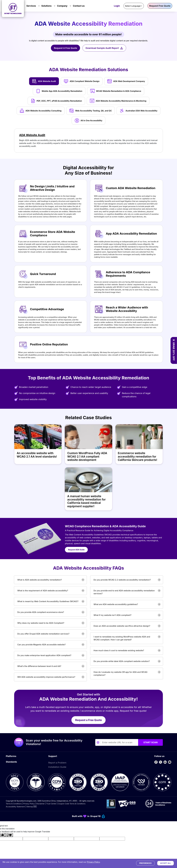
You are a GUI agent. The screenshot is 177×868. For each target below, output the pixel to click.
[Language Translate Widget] (134, 6)
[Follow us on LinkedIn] (165, 762)
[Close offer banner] (174, 340)
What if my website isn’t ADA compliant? (112, 615)
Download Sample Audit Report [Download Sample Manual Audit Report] (104, 48)
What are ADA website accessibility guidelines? (116, 604)
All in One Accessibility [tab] (89, 120)
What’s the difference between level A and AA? (39, 666)
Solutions (47, 6)
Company (62, 6)
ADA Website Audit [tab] (44, 81)
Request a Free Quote (89, 720)
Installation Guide (57, 767)
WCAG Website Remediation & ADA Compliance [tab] (116, 91)
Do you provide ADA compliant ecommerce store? (41, 612)
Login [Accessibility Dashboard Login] (117, 6)
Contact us (79, 6)
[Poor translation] (9, 835)
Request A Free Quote (65, 48)
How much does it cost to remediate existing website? (119, 650)
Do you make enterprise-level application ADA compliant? (44, 655)
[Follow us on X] (161, 762)
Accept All (166, 863)
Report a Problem (57, 763)
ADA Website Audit (32, 135)
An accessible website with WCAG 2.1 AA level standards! (37, 455)
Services (31, 6)
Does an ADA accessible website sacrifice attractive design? (122, 626)
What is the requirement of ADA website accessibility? (43, 591)
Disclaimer (40, 804)
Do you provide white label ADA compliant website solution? (122, 661)
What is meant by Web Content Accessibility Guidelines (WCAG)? (48, 601)
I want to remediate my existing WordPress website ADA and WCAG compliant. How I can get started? (122, 638)
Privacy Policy (29, 804)
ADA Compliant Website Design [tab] (82, 81)
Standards (11, 762)
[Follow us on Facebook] (156, 762)
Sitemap (30, 807)
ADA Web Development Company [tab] (126, 81)
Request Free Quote (160, 6)
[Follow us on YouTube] (170, 762)
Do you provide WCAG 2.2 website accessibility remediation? (122, 580)
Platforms (11, 756)
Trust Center (51, 804)
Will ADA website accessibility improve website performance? (46, 677)
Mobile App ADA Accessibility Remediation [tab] (59, 91)
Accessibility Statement (15, 807)
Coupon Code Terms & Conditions (72, 804)
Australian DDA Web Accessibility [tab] (138, 111)
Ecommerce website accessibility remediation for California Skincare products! (138, 457)
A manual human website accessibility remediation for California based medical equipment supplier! (86, 501)
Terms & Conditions (14, 804)
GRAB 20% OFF (174, 351)
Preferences (145, 863)
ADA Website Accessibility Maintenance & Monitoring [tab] (118, 101)
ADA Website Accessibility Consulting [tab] (41, 111)
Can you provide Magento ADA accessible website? (41, 645)
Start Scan (151, 742)
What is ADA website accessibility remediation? (40, 580)
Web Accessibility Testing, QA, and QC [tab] (91, 111)
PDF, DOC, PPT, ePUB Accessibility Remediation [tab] (56, 101)
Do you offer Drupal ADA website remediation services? (43, 634)
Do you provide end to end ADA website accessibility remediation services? (124, 592)
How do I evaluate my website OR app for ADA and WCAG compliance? (120, 674)
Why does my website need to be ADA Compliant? (41, 623)
